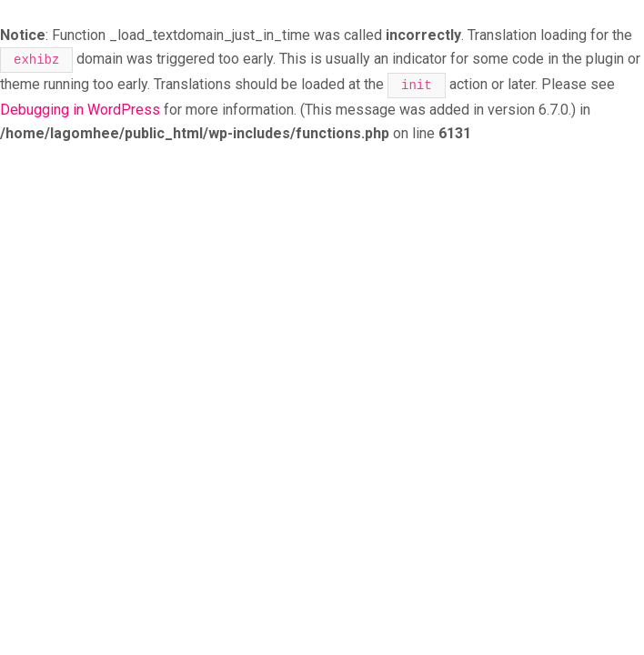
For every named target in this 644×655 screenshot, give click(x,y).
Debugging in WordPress (80, 110)
